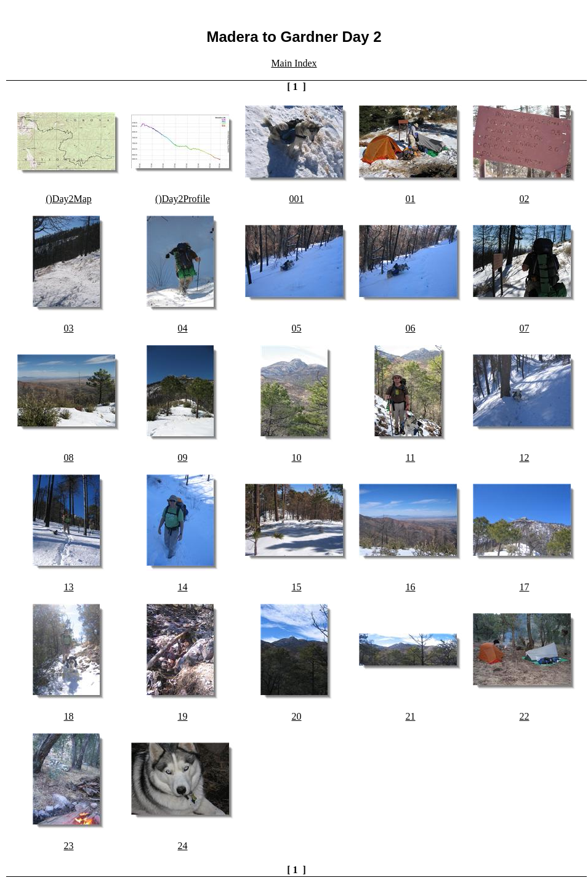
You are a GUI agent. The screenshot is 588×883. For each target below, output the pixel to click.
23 (69, 846)
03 (69, 328)
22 (525, 716)
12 (525, 458)
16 (411, 587)
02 (525, 199)
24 (183, 846)
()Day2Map (69, 199)
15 (297, 587)
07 (525, 328)
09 (183, 458)
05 (297, 328)
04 (183, 328)
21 (411, 716)
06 (411, 328)
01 (411, 199)
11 (410, 458)
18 (69, 716)
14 (183, 587)
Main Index (294, 63)
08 (69, 458)
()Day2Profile (183, 199)
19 (183, 716)
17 (525, 587)
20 (297, 716)
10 (297, 458)
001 (297, 199)
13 (69, 587)
